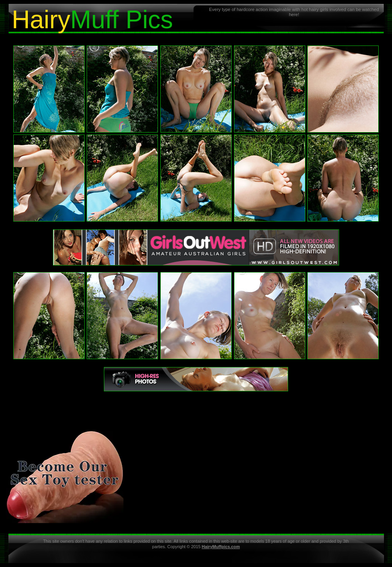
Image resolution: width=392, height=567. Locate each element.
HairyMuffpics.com (221, 547)
